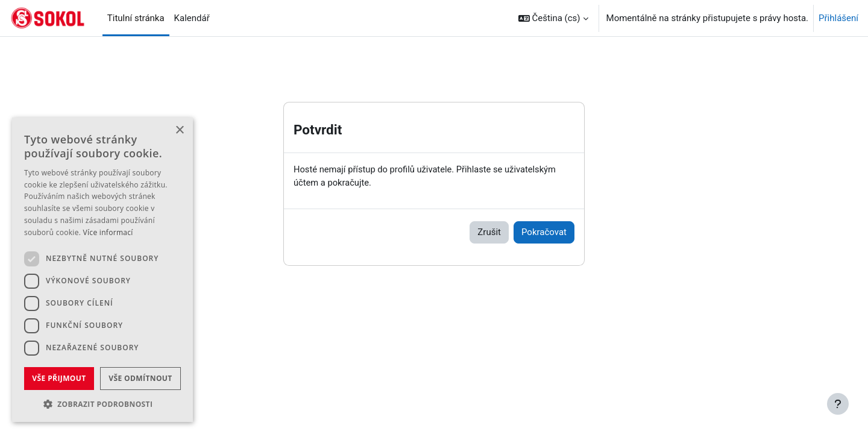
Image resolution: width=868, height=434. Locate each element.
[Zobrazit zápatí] (838, 404)
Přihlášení (838, 18)
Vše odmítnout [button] (140, 378)
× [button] (179, 131)
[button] (553, 18)
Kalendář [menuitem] (192, 18)
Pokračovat (544, 233)
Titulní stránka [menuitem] (136, 18)
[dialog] (102, 270)
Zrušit (489, 233)
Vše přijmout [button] (59, 378)
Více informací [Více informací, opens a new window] (108, 232)
